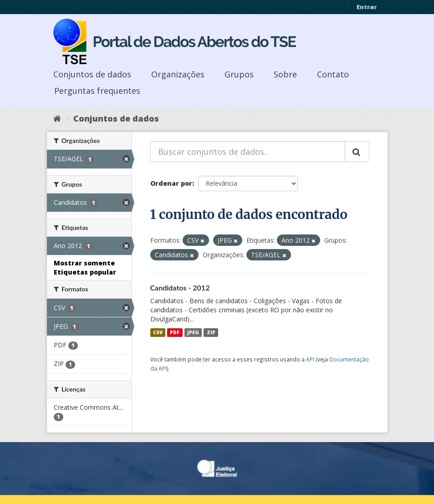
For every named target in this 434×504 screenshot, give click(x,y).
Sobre (285, 74)
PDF (175, 332)
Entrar (367, 7)
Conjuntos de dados (92, 74)
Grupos (239, 74)
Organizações (178, 74)
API (310, 359)
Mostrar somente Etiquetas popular (85, 267)
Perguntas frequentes (97, 91)
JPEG (193, 332)
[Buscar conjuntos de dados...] (248, 152)
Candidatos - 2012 (180, 288)
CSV (158, 332)
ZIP (211, 332)
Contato (333, 74)
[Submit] (357, 152)
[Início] (57, 118)
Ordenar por (171, 183)
